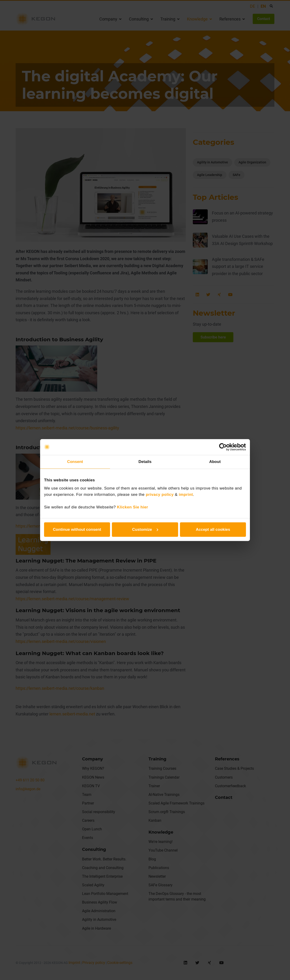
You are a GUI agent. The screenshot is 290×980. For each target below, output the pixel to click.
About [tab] (215, 462)
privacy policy (160, 495)
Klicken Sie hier (133, 507)
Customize (145, 530)
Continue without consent (77, 530)
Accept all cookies (213, 530)
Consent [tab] (75, 462)
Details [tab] (145, 462)
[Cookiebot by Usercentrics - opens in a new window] (226, 447)
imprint (186, 495)
